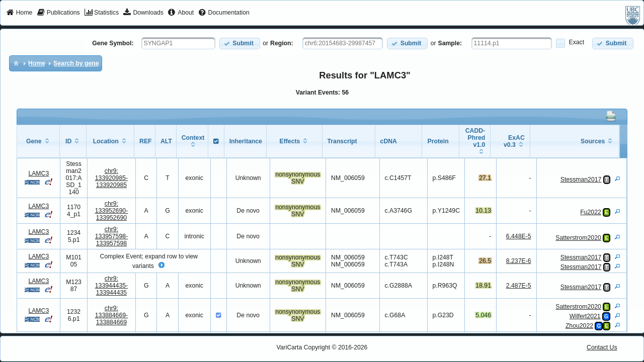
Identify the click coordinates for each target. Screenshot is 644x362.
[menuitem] (19, 13)
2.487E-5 (519, 286)
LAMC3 (38, 173)
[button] (240, 43)
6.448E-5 (519, 236)
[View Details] (617, 178)
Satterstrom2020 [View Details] (578, 238)
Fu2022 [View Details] (591, 212)
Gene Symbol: (113, 43)
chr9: (111, 178)
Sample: (450, 43)
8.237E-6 (519, 261)
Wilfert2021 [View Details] (585, 316)
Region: (282, 43)
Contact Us (602, 347)
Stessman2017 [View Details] (581, 179)
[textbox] (178, 43)
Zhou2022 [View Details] (579, 326)
